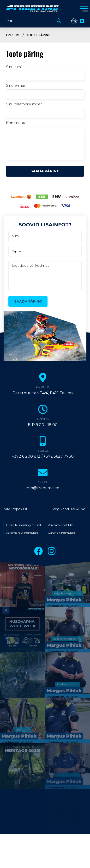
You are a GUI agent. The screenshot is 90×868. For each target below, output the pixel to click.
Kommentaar (18, 123)
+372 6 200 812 (26, 456)
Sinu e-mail (16, 85)
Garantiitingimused (61, 533)
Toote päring (38, 35)
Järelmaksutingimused (22, 533)
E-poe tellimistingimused (24, 525)
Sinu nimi (14, 67)
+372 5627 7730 (59, 456)
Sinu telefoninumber (24, 104)
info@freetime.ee (43, 488)
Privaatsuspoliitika (61, 525)
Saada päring (45, 171)
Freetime (14, 35)
